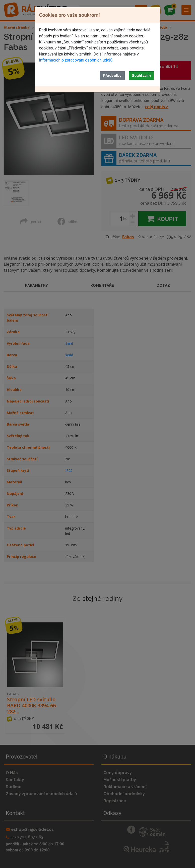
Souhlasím (141, 76)
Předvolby (112, 76)
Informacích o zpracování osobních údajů (76, 60)
